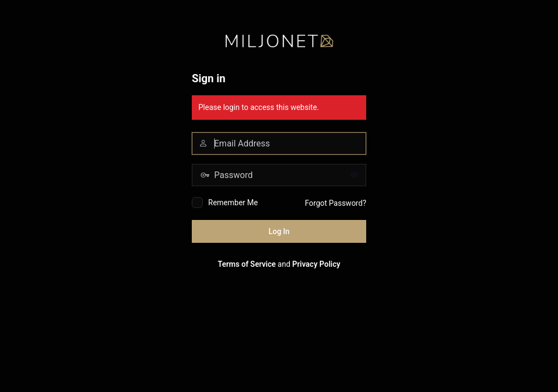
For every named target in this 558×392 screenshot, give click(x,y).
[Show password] (355, 175)
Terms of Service (247, 264)
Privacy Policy (316, 264)
